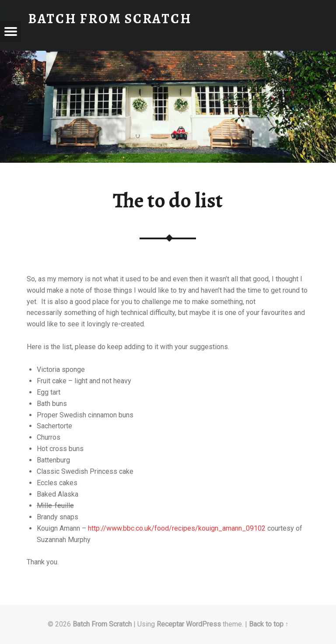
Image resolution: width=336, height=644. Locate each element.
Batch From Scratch (102, 624)
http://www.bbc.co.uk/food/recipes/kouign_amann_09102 (177, 528)
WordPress (203, 624)
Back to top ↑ (269, 624)
